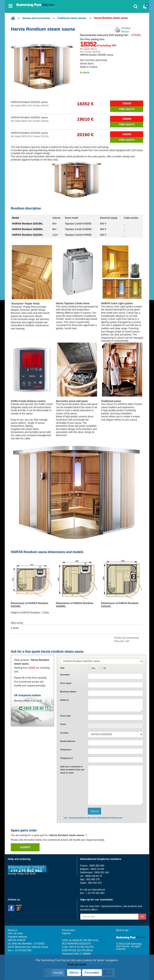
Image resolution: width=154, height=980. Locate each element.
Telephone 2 (66, 758)
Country (64, 733)
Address (64, 700)
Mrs (94, 668)
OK (142, 917)
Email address (68, 741)
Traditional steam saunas (72, 18)
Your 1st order (15, 933)
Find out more (77, 964)
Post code (65, 716)
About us (13, 930)
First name (66, 683)
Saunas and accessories (36, 18)
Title (62, 668)
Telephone (66, 750)
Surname (65, 675)
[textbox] (115, 717)
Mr (105, 668)
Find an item (68, 930)
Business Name (68, 692)
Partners (66, 933)
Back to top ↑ (123, 930)
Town (63, 724)
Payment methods (17, 937)
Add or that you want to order (72, 770)
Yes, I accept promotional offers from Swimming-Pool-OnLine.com (93, 818)
